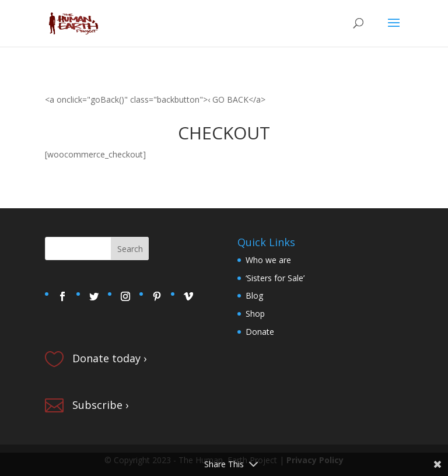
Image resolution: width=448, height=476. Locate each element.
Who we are (268, 260)
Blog (254, 295)
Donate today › (109, 358)
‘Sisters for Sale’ (275, 278)
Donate (260, 332)
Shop (255, 314)
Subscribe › (100, 405)
